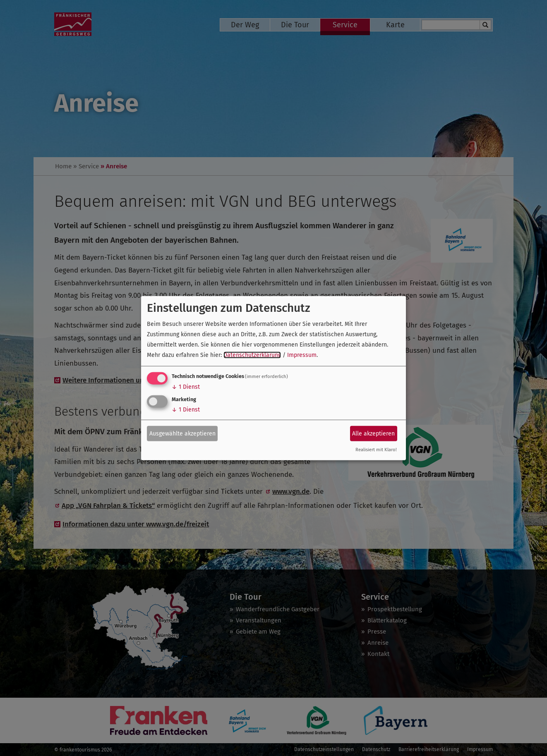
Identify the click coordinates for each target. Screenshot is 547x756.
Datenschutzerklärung (252, 355)
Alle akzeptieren (373, 433)
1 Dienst (186, 387)
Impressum (302, 355)
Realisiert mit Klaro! (376, 450)
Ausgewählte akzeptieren (182, 433)
